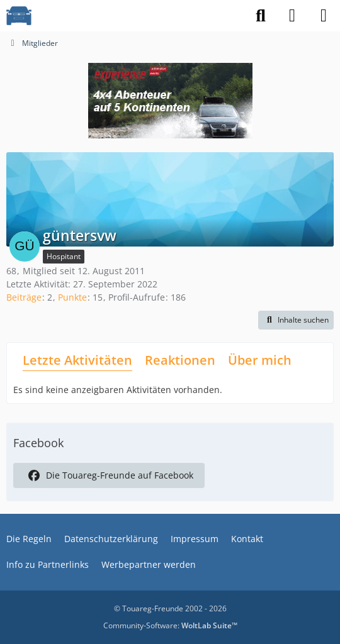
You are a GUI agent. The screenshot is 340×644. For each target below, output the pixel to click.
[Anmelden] (292, 16)
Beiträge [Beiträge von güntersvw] (24, 297)
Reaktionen (180, 360)
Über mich (260, 360)
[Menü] (324, 16)
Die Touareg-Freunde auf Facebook (109, 475)
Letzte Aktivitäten (77, 360)
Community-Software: (170, 625)
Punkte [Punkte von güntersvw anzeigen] (72, 297)
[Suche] (261, 16)
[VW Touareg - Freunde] (19, 16)
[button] (296, 320)
